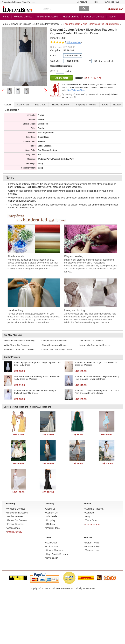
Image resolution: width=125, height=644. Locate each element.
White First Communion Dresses (19, 349)
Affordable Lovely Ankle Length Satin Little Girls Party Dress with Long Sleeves (97, 392)
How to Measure (55, 550)
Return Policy (92, 543)
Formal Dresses (15, 524)
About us (51, 509)
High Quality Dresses (57, 554)
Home (6, 17)
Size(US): (55, 61)
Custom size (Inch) (105, 61)
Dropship (51, 520)
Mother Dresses (71, 17)
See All (113, 17)
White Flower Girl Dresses (16, 345)
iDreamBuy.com (62, 588)
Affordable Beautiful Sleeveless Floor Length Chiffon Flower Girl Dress (35, 392)
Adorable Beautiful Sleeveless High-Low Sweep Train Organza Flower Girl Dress (97, 378)
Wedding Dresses (23, 17)
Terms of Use (92, 550)
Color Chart (52, 547)
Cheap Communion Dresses (55, 345)
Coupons (90, 513)
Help (97, 2)
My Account (83, 2)
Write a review (74, 42)
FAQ (88, 516)
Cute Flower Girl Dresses (91, 341)
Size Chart (52, 543)
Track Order (91, 520)
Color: (53, 56)
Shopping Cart (116, 9)
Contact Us (52, 513)
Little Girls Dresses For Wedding (19, 341)
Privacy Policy (92, 547)
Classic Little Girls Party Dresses (57, 349)
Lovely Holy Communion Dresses (95, 345)
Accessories (13, 528)
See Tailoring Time (76, 90)
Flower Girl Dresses (94, 17)
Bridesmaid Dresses (47, 17)
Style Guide (52, 558)
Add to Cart (62, 78)
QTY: (53, 71)
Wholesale (52, 516)
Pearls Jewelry (15, 532)
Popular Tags (53, 528)
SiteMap (51, 524)
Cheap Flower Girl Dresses (54, 341)
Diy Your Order (93, 525)
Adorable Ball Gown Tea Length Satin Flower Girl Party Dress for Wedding (37, 378)
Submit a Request (94, 509)
